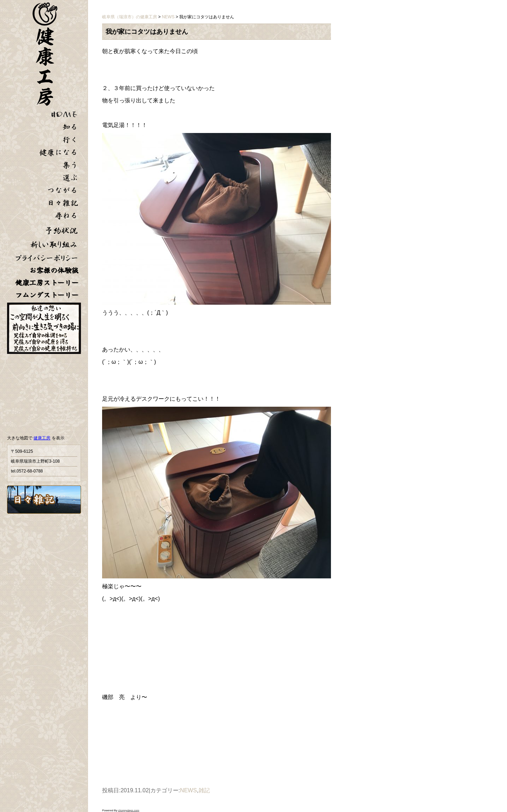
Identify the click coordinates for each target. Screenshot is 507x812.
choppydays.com (129, 810)
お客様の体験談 (54, 270)
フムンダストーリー (47, 295)
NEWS (188, 790)
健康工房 (42, 438)
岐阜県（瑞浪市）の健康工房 (130, 17)
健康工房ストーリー (47, 283)
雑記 (204, 790)
